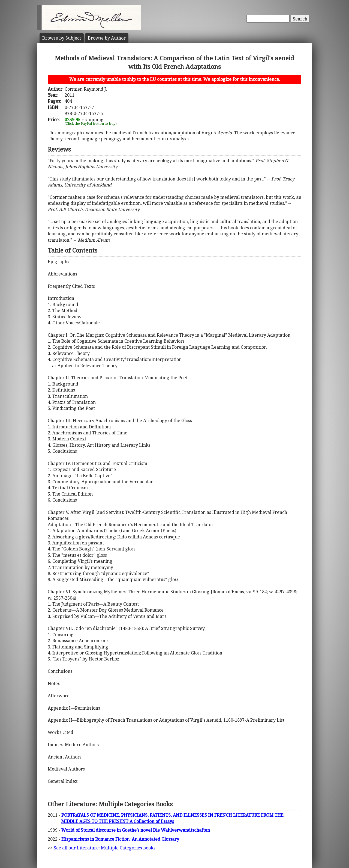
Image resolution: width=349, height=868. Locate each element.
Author (107, 38)
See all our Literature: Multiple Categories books (105, 848)
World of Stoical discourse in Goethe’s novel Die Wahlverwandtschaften (136, 830)
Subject (62, 38)
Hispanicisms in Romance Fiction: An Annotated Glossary (120, 839)
